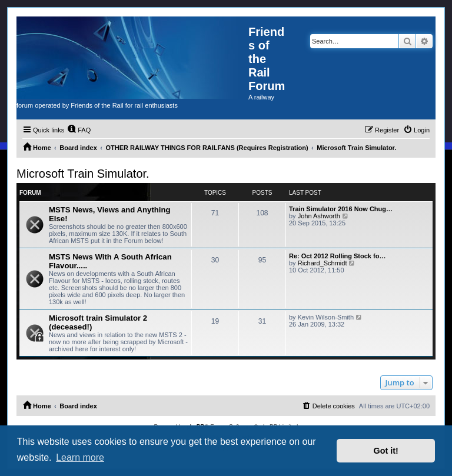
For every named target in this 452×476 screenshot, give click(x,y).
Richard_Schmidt (323, 263)
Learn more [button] (80, 457)
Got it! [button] (386, 451)
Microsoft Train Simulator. (83, 174)
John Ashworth (319, 216)
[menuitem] (79, 130)
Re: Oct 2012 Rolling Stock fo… (337, 256)
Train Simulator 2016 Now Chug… (341, 209)
